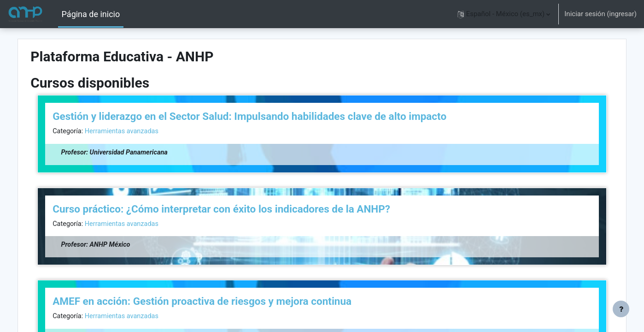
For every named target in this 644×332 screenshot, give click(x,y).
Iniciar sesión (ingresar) (600, 14)
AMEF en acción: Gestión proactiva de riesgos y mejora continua (222, 302)
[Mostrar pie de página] (621, 309)
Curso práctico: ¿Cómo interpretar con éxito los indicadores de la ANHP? (241, 209)
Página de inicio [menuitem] (91, 14)
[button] (504, 14)
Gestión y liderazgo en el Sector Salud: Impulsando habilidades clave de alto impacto (269, 116)
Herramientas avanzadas (144, 131)
